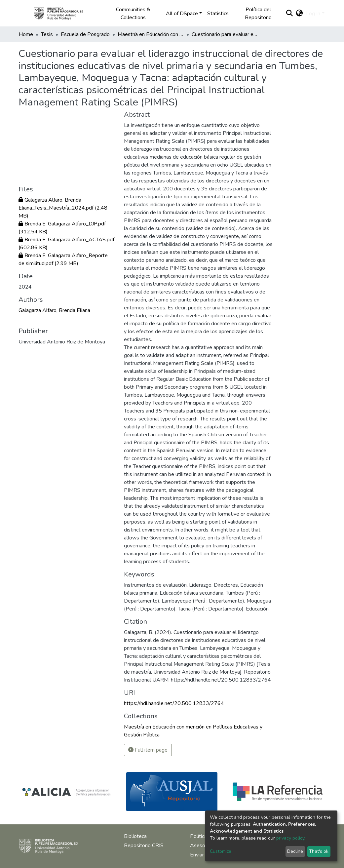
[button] (299, 14)
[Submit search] (289, 14)
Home (26, 34)
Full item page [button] (148, 750)
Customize (221, 851)
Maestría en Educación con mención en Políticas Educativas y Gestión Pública (151, 34)
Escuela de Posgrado (85, 34)
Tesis (47, 34)
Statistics (218, 14)
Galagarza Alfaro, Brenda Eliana (54, 310)
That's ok (319, 851)
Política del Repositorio (258, 14)
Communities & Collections (133, 14)
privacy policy (290, 838)
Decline (295, 851)
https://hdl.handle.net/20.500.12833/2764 (174, 703)
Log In (313, 14)
